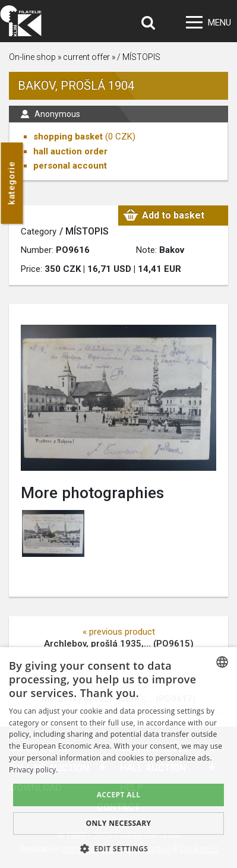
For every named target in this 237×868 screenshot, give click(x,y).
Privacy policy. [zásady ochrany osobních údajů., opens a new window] (34, 770)
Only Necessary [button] (118, 823)
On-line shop (32, 57)
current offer (86, 57)
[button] (119, 848)
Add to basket (173, 215)
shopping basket (68, 137)
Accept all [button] (119, 795)
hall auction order (70, 151)
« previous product (119, 632)
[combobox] (222, 662)
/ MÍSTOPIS (139, 57)
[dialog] (118, 758)
